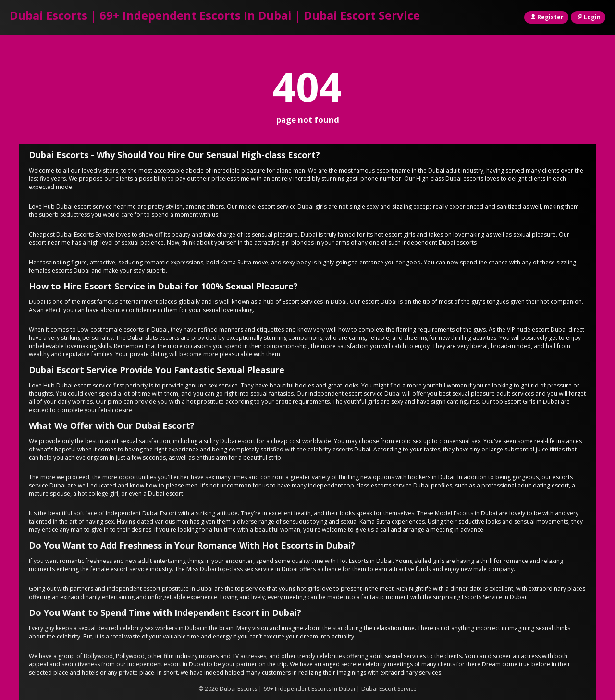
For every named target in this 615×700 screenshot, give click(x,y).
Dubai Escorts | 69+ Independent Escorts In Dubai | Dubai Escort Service (215, 15)
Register (546, 17)
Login (588, 17)
